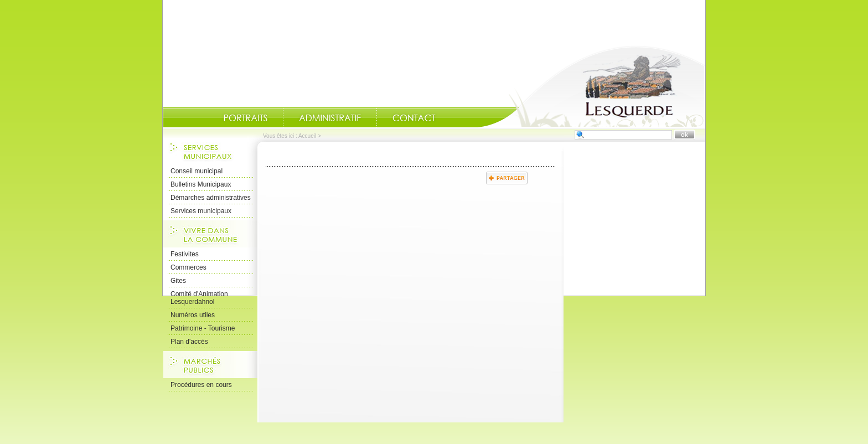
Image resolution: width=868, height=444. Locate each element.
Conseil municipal (197, 171)
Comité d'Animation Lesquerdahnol (199, 298)
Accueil (591, 86)
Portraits (245, 118)
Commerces (188, 267)
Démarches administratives (211, 198)
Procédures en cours (201, 385)
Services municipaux (201, 211)
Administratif (330, 118)
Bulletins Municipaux (201, 184)
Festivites (185, 254)
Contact (414, 118)
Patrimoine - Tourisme (203, 328)
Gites (178, 281)
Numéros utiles (193, 315)
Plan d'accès (189, 342)
